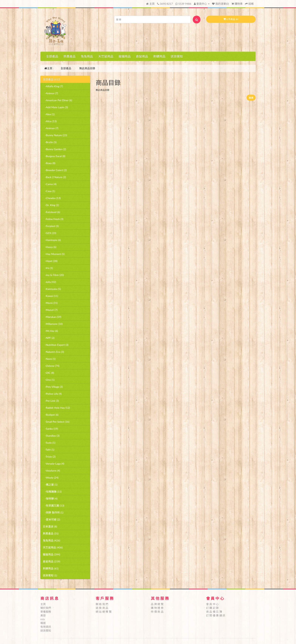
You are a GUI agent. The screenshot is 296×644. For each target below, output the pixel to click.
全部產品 (52, 56)
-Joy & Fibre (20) (53, 275)
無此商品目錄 (87, 68)
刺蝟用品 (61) (51, 568)
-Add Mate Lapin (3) (55, 107)
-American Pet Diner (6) (57, 100)
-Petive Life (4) (52, 394)
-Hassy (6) (50, 247)
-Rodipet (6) (51, 415)
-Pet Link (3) (51, 401)
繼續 (251, 98)
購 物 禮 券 (157, 608)
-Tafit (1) (49, 450)
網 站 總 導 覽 (104, 612)
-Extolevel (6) (51, 212)
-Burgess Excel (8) (54, 156)
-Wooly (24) (51, 478)
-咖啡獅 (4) (50, 498)
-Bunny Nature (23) (55, 135)
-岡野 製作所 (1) (53, 512)
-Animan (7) (51, 128)
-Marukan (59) (52, 317)
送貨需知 (177, 56)
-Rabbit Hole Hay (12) (56, 408)
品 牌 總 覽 (157, 604)
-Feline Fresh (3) (53, 219)
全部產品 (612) (51, 79)
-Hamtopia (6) (52, 240)
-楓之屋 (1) (50, 485)
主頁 (150, 4)
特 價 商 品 (157, 612)
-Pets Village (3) (53, 387)
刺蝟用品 (159, 56)
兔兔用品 (87, 56)
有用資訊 (46, 627)
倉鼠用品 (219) (51, 561)
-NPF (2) (49, 338)
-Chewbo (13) (52, 198)
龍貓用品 (125, 56)
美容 (43, 615)
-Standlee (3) (51, 436)
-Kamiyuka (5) (52, 289)
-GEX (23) (50, 233)
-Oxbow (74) (51, 366)
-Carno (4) (50, 184)
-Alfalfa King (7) (53, 86)
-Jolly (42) (49, 282)
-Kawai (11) (50, 296)
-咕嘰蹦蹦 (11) (52, 491)
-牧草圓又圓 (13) (54, 505)
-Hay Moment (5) (54, 254)
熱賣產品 (69, 56)
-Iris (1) (48, 268)
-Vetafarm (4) (51, 471)
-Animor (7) (50, 93)
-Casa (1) (49, 191)
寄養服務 (46, 612)
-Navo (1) (49, 359)
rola (43, 619)
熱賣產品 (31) (51, 533)
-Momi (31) (50, 303)
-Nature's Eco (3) (53, 352)
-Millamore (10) (53, 324)
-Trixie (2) (49, 457)
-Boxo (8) (49, 163)
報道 (43, 623)
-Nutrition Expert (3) (56, 345)
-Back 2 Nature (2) (54, 177)
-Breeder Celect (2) (55, 170)
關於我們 (46, 608)
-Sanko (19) (50, 429)
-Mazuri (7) (50, 310)
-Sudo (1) (49, 443)
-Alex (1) (49, 114)
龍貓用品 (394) (51, 554)
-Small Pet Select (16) (56, 422)
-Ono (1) (49, 380)
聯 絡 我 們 (102, 604)
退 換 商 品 (102, 608)
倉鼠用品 (142, 56)
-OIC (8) (49, 373)
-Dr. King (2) (51, 205)
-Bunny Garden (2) (54, 149)
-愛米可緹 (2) (51, 519)
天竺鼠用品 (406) (53, 547)
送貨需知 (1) (50, 575)
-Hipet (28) (50, 261)
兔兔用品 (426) (51, 540)
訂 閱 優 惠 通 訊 (216, 615)
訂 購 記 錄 (212, 608)
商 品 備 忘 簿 (214, 612)
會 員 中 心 (212, 604)
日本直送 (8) (50, 526)
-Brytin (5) (50, 142)
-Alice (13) (50, 121)
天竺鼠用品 (106, 56)
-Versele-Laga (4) (54, 464)
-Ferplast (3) (51, 226)
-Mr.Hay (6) (50, 331)
